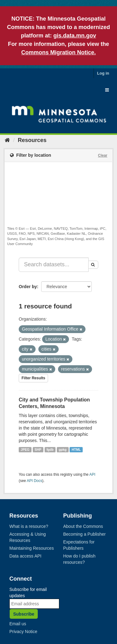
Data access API (25, 556)
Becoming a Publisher (85, 534)
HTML (76, 450)
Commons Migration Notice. (58, 52)
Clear (103, 155)
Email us (18, 624)
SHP (38, 450)
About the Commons (83, 526)
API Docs (35, 481)
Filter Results (33, 378)
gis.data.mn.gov (75, 36)
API (92, 474)
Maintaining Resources (32, 548)
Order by (28, 287)
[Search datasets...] (54, 265)
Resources (32, 140)
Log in (103, 73)
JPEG (25, 450)
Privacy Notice (23, 632)
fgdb (50, 450)
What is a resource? (29, 526)
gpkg (63, 450)
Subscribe (24, 614)
